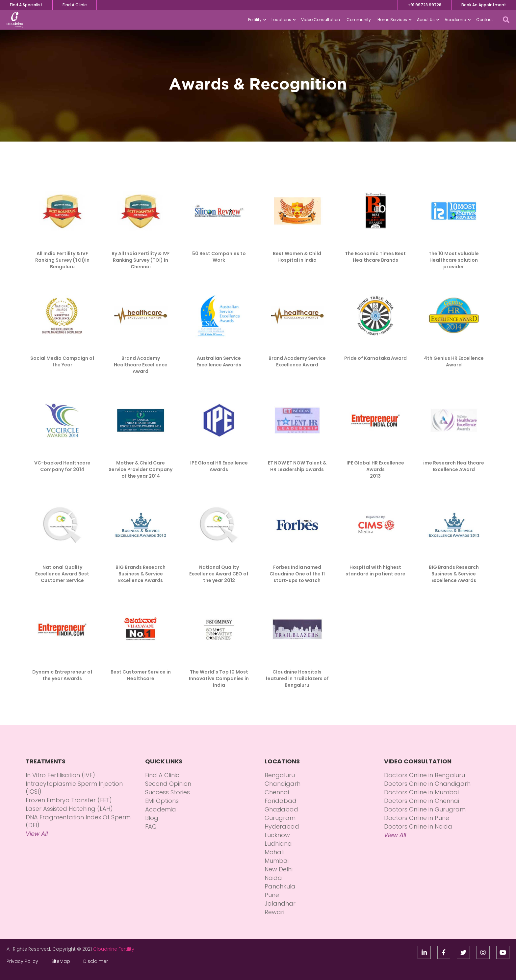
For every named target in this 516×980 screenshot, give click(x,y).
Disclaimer (96, 961)
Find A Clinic (75, 5)
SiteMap (61, 961)
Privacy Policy (22, 961)
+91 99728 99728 (425, 5)
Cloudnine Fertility (114, 949)
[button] (257, 20)
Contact (485, 20)
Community (359, 20)
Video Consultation (321, 20)
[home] (15, 20)
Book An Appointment (484, 5)
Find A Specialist (26, 5)
